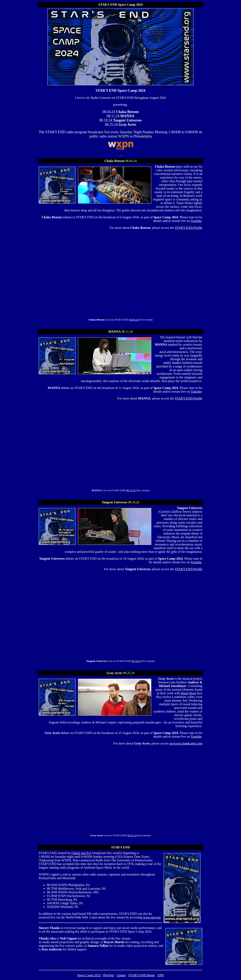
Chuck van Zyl (81, 853)
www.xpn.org (152, 917)
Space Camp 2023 (89, 975)
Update (121, 975)
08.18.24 (136, 661)
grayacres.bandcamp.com (186, 743)
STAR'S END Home (142, 975)
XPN (161, 975)
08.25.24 (132, 835)
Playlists (109, 975)
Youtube (196, 221)
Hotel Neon (188, 693)
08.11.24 (131, 490)
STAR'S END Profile (189, 228)
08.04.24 (134, 320)
